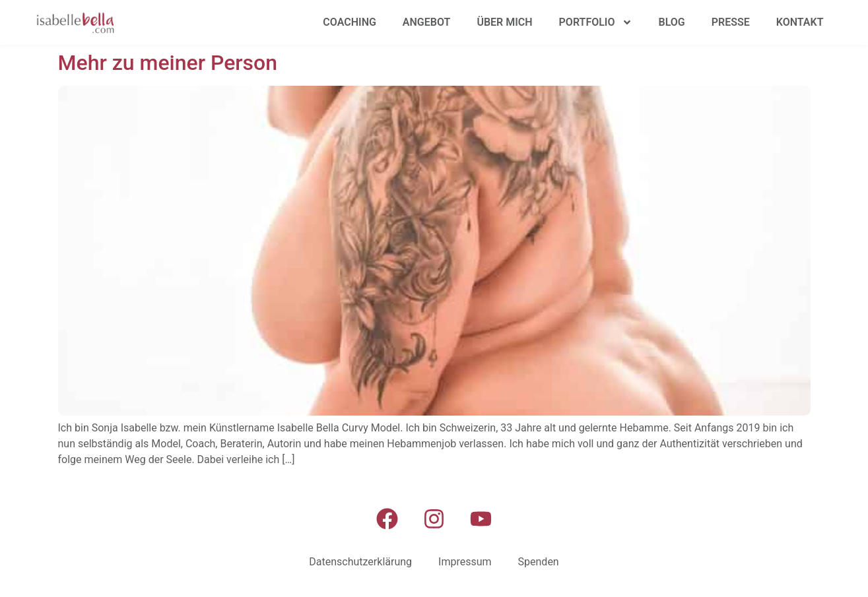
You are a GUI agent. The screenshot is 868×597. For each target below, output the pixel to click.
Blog (672, 22)
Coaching (350, 22)
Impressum (465, 562)
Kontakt (800, 22)
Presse (731, 22)
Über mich (504, 22)
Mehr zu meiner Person (168, 63)
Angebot (427, 22)
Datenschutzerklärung (360, 562)
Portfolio (596, 22)
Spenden (539, 562)
